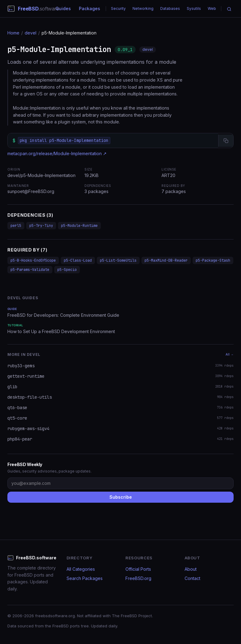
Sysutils (194, 8)
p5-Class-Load (78, 260)
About (191, 569)
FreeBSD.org (138, 578)
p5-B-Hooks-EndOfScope (33, 260)
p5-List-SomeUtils (118, 260)
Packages (90, 8)
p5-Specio (67, 270)
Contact (192, 578)
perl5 (16, 226)
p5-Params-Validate (30, 270)
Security (118, 8)
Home (13, 33)
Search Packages (85, 578)
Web (212, 8)
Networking (143, 8)
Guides (63, 8)
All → (230, 354)
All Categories (81, 569)
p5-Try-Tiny (41, 226)
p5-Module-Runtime (79, 226)
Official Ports (138, 569)
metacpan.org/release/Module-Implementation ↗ (57, 153)
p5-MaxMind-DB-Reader (166, 260)
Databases (170, 8)
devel (31, 33)
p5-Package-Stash (213, 260)
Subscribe (121, 497)
